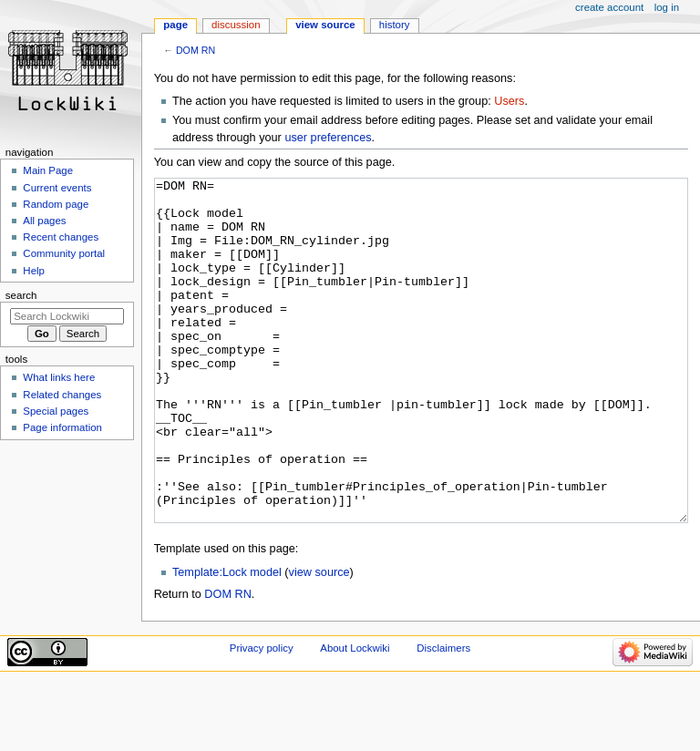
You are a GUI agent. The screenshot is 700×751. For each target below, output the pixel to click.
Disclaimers (443, 716)
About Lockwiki (355, 716)
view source (319, 641)
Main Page (48, 170)
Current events (57, 188)
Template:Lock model (227, 641)
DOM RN (196, 50)
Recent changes (61, 237)
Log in (667, 7)
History (395, 25)
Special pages (56, 411)
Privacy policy (262, 716)
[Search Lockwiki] (67, 316)
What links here (59, 377)
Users (509, 101)
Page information (62, 427)
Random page (56, 204)
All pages (44, 221)
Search (21, 295)
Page (175, 25)
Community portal (64, 253)
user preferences (328, 138)
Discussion (236, 25)
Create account (609, 7)
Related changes (62, 395)
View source (325, 25)
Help (34, 271)
